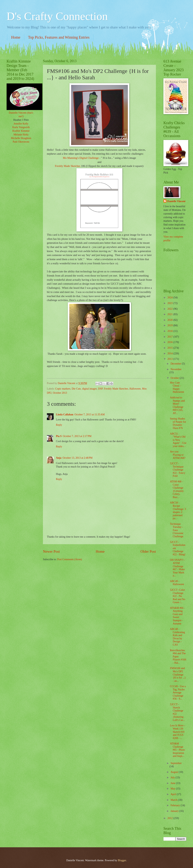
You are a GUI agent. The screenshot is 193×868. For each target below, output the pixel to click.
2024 (170, 298)
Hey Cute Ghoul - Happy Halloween (177, 387)
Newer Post (51, 551)
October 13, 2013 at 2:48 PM (77, 458)
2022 (170, 309)
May (173, 789)
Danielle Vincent (176, 201)
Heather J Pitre (21, 120)
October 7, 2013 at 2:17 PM (77, 436)
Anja (59, 458)
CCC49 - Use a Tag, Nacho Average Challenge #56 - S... (178, 693)
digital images (89, 389)
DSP (100, 389)
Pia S (59, 436)
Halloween (135, 389)
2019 (170, 325)
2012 (170, 818)
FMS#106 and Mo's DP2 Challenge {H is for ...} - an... (178, 674)
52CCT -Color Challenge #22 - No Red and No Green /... (177, 596)
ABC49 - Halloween (177, 583)
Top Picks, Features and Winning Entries (59, 37)
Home (16, 37)
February (176, 805)
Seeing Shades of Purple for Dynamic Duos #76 (178, 423)
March (174, 800)
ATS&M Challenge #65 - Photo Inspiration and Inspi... (177, 750)
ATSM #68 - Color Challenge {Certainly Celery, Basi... (177, 489)
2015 (170, 348)
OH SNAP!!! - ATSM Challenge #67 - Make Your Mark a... (177, 568)
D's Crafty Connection (57, 16)
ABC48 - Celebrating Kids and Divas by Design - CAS (177, 637)
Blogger (122, 860)
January (175, 811)
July (173, 777)
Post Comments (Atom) (70, 559)
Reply (59, 425)
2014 (170, 353)
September (176, 763)
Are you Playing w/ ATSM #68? (178, 455)
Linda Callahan (65, 415)
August (175, 772)
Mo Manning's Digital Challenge (81, 158)
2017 (170, 337)
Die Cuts (76, 389)
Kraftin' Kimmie (21, 131)
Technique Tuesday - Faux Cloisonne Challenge (177, 530)
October (175, 378)
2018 (170, 331)
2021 (170, 314)
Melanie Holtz (21, 135)
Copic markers (63, 389)
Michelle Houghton (21, 138)
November (176, 369)
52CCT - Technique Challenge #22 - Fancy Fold (177, 470)
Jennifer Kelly (21, 124)
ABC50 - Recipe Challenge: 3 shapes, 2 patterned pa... (178, 510)
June (173, 783)
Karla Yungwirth (21, 127)
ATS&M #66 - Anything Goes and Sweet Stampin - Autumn (177, 616)
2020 (170, 320)
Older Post (148, 551)
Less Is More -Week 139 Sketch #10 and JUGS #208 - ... (177, 732)
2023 (170, 303)
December (176, 364)
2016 (170, 342)
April (174, 794)
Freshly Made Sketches (68, 166)
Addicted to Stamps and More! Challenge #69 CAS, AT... (177, 405)
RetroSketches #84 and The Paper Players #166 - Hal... (178, 657)
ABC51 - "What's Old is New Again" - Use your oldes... (178, 440)
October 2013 (60, 393)
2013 (170, 359)
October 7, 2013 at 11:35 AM (89, 415)
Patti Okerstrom (21, 142)
